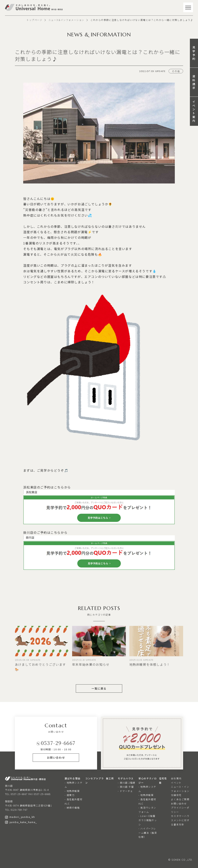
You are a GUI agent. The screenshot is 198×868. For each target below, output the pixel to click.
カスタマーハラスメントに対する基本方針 (180, 820)
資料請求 (194, 82)
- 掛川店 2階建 (126, 783)
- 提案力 (70, 795)
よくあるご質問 (180, 799)
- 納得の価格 (72, 808)
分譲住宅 (176, 795)
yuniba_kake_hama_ (21, 822)
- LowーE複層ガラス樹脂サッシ (148, 820)
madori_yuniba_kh (20, 817)
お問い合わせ (179, 803)
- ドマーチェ (125, 791)
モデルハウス (126, 778)
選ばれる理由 (73, 778)
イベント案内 (194, 111)
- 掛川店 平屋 (126, 787)
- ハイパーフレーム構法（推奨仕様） (148, 833)
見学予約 (194, 53)
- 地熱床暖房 (72, 791)
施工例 (110, 778)
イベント (176, 783)
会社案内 (176, 778)
